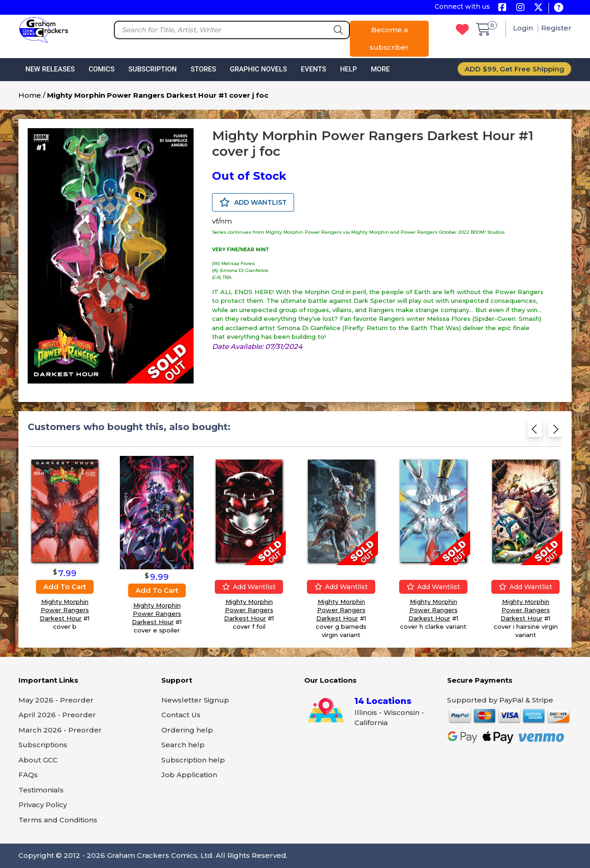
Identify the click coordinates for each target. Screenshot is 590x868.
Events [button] (313, 69)
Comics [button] (101, 69)
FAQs (28, 775)
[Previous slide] (535, 432)
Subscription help (193, 760)
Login (524, 28)
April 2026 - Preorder (57, 715)
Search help (183, 745)
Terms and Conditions (58, 820)
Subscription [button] (153, 69)
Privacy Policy (43, 805)
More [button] (380, 69)
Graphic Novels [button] (259, 69)
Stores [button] (203, 69)
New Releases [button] (50, 69)
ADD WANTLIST (253, 202)
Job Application (189, 775)
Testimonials (41, 790)
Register (556, 28)
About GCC (38, 760)
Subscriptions (43, 745)
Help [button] (349, 69)
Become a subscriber (389, 38)
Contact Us (181, 715)
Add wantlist (249, 586)
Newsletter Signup (195, 700)
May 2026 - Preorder (56, 700)
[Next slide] (555, 432)
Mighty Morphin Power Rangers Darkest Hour (64, 609)
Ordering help (187, 730)
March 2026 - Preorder (60, 730)
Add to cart (65, 586)
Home (30, 95)
